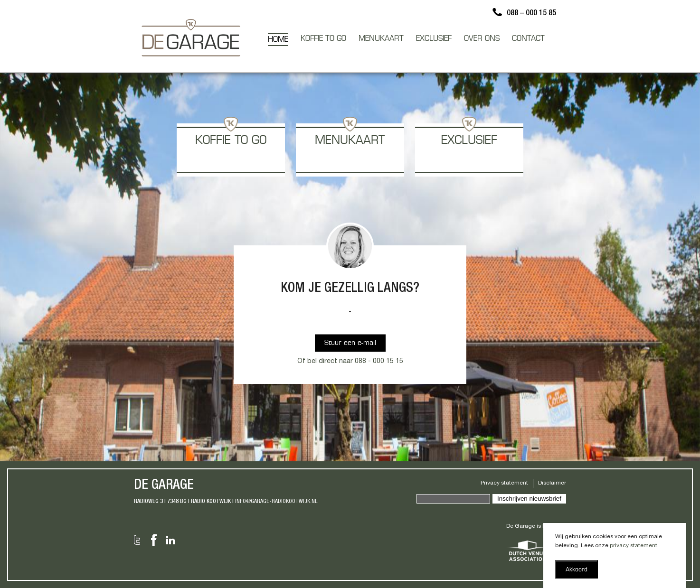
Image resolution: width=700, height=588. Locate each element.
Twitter (137, 540)
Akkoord (577, 570)
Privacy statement (504, 483)
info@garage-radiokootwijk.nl (276, 502)
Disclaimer (552, 483)
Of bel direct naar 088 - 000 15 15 (350, 362)
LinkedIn (170, 540)
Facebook (154, 540)
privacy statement (634, 546)
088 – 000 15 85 (531, 14)
